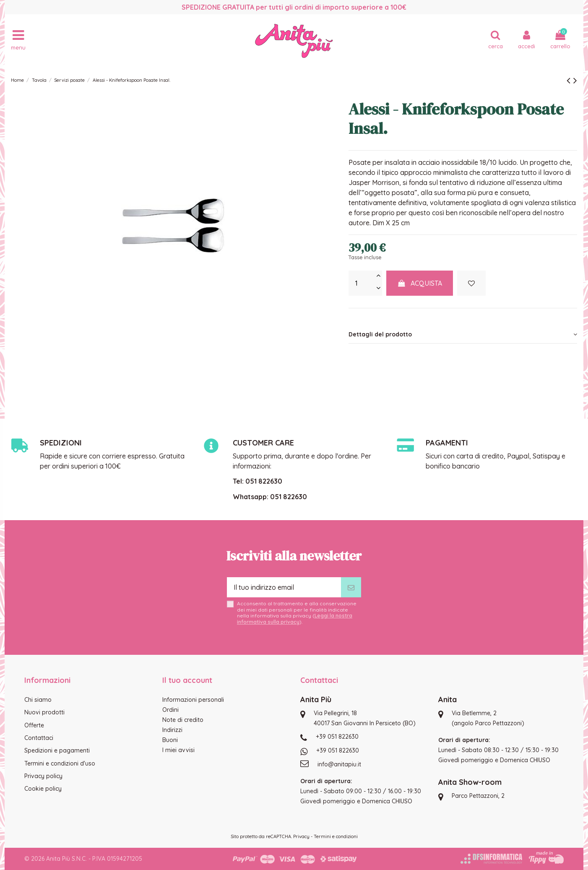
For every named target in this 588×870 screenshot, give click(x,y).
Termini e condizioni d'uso (60, 763)
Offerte (34, 725)
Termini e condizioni (336, 836)
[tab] (463, 334)
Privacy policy (43, 776)
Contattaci (39, 738)
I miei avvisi (178, 750)
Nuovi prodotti (44, 712)
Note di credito (183, 720)
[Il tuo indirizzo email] (284, 587)
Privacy (301, 836)
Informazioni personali (193, 700)
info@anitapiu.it (339, 764)
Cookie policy (43, 789)
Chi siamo (38, 700)
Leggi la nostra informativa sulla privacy (295, 619)
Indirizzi (172, 730)
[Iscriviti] (351, 587)
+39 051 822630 (337, 737)
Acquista (420, 283)
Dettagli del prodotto (463, 334)
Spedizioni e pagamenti (57, 750)
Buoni (170, 740)
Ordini (170, 710)
